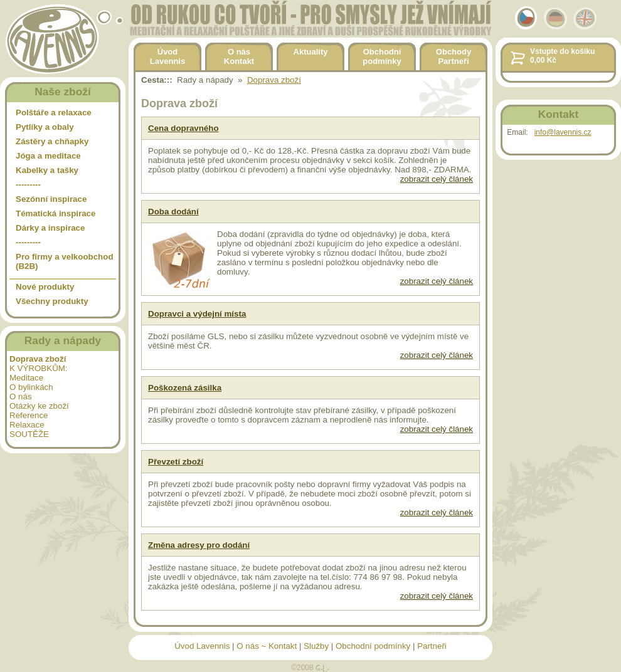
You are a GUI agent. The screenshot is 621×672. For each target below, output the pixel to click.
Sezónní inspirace (51, 199)
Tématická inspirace (56, 213)
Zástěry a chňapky (52, 141)
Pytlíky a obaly (45, 127)
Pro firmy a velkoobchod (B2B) (65, 261)
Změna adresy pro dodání (199, 545)
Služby (316, 646)
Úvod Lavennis (202, 646)
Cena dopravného (183, 128)
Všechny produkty (52, 301)
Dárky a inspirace (50, 228)
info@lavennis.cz (563, 132)
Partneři (432, 646)
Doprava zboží (274, 80)
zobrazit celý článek (437, 179)
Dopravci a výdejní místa (197, 314)
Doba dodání (173, 212)
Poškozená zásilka (185, 388)
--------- (28, 185)
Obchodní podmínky (373, 646)
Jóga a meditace (48, 156)
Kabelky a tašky (47, 170)
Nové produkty (45, 287)
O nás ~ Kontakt (267, 646)
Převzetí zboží (176, 462)
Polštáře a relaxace (54, 113)
